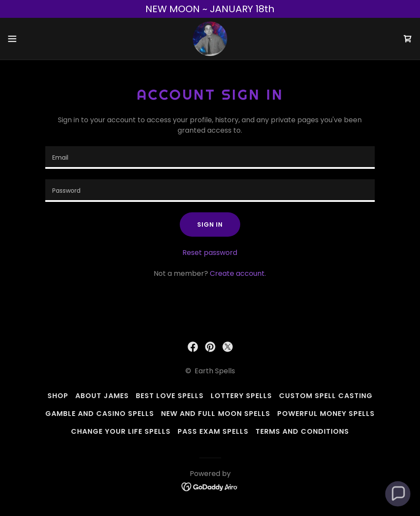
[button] (34, 39)
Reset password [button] (210, 253)
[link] (210, 39)
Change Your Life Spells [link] (121, 431)
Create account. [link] (238, 273)
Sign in (210, 224)
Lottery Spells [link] (241, 396)
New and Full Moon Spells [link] (215, 414)
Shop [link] (58, 396)
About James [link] (102, 396)
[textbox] (210, 157)
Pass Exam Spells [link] (213, 431)
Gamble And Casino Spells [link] (100, 414)
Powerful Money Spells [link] (326, 414)
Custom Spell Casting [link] (326, 396)
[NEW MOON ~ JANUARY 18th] (210, 9)
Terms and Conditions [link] (302, 431)
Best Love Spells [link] (170, 396)
